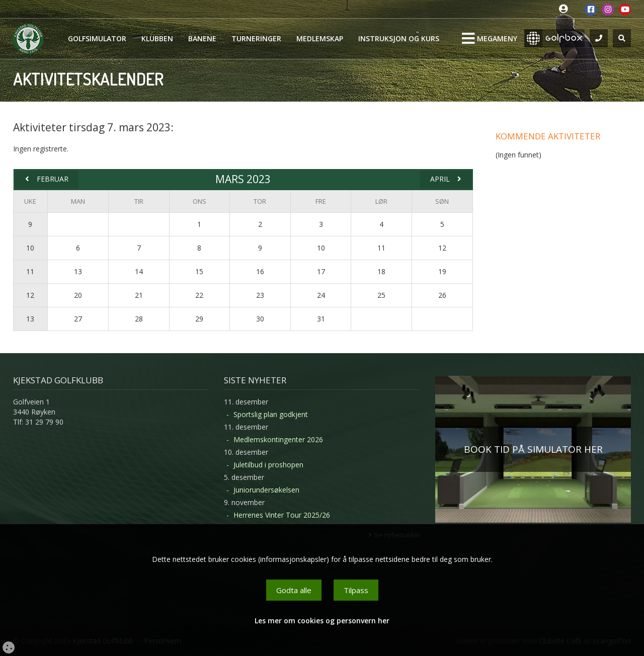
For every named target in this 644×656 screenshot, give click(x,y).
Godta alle (294, 590)
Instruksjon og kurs (399, 38)
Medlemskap (320, 38)
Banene (202, 38)
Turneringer (256, 38)
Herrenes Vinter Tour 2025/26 (282, 515)
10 (30, 248)
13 (30, 319)
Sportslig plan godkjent (271, 414)
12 (30, 295)
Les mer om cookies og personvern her (322, 621)
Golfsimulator (97, 38)
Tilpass (356, 590)
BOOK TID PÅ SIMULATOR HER (533, 449)
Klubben (157, 38)
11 (30, 271)
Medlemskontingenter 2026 (278, 439)
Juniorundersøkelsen (266, 490)
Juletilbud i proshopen (268, 465)
